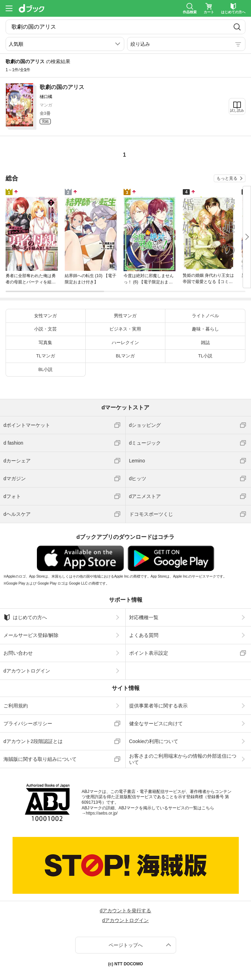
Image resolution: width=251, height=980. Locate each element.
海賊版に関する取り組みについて (40, 759)
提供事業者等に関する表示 (158, 706)
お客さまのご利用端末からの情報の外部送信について (183, 759)
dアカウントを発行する (126, 911)
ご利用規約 (16, 706)
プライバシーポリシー (28, 723)
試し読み (237, 110)
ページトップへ (126, 945)
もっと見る (227, 178)
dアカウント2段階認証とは (33, 741)
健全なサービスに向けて (156, 723)
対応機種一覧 (144, 617)
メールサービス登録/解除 (31, 635)
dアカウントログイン (27, 671)
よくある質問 (144, 635)
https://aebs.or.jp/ (102, 813)
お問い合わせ (18, 653)
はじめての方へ (25, 617)
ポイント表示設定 (149, 653)
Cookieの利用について (154, 741)
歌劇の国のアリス (62, 87)
